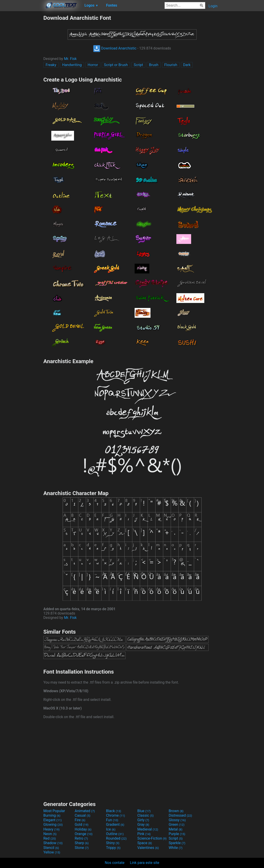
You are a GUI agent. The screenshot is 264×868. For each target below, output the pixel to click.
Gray (143, 825)
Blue (144, 811)
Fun (112, 820)
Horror (93, 65)
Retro (81, 838)
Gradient (115, 825)
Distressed (180, 815)
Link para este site (144, 863)
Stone (82, 848)
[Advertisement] (22, 83)
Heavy (51, 829)
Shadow (53, 843)
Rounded (116, 838)
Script (138, 65)
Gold (82, 825)
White (176, 848)
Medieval (148, 829)
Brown (176, 811)
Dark (187, 65)
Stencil (51, 848)
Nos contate (115, 863)
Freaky (51, 65)
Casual (83, 815)
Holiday (83, 829)
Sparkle (177, 843)
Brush (154, 65)
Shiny (113, 843)
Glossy (177, 820)
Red (50, 838)
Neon (50, 834)
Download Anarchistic (115, 48)
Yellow (52, 852)
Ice (111, 829)
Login (213, 6)
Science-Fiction (152, 838)
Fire (80, 820)
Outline (115, 834)
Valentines (148, 848)
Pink (144, 834)
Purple (177, 834)
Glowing (53, 825)
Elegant (53, 820)
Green (177, 825)
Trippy (113, 848)
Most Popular (54, 811)
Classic (146, 815)
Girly (143, 820)
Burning (52, 815)
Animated (85, 811)
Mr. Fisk (70, 59)
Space (145, 843)
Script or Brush (116, 65)
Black (114, 811)
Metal (176, 829)
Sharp (82, 843)
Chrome (116, 815)
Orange (84, 834)
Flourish (171, 65)
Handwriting (72, 65)
